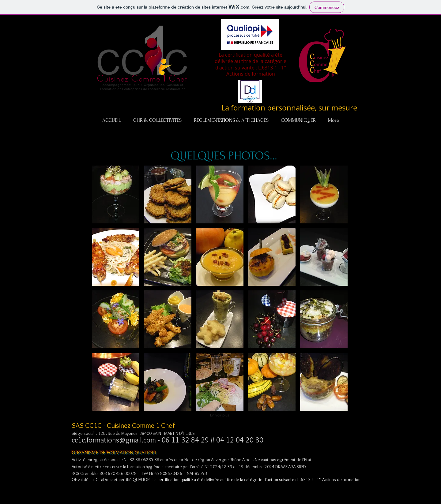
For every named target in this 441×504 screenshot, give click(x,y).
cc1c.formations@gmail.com (114, 440)
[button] (116, 194)
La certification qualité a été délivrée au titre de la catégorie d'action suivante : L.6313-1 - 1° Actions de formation (256, 480)
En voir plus (220, 415)
